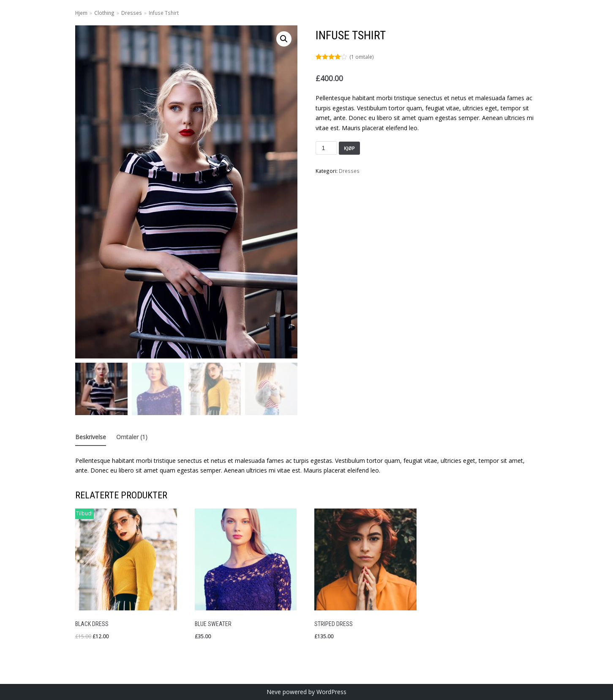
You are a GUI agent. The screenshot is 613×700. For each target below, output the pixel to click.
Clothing (104, 13)
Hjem (81, 13)
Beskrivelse (91, 437)
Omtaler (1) (132, 437)
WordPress (331, 692)
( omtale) (362, 57)
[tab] (91, 437)
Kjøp (349, 148)
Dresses (132, 13)
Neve (274, 692)
